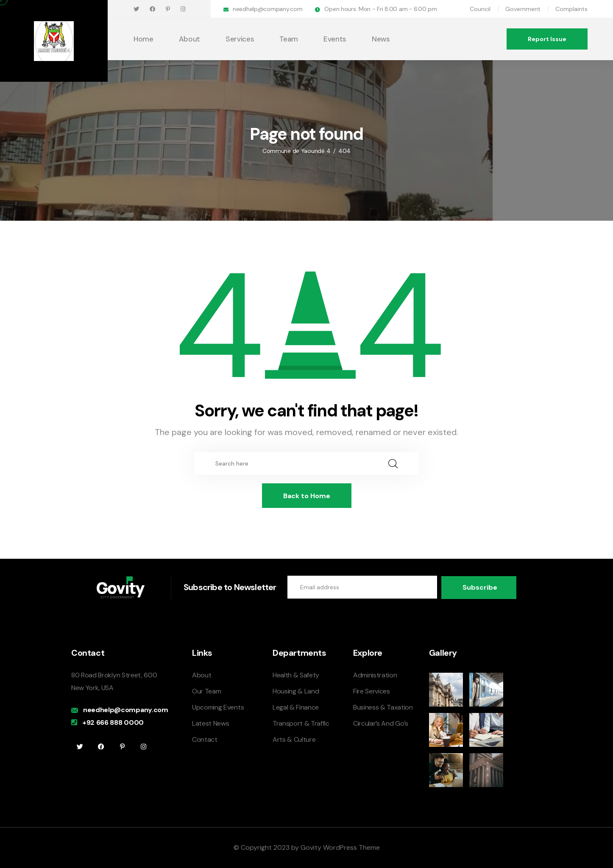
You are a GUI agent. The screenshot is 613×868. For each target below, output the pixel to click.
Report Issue (547, 39)
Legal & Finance (296, 707)
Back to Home (307, 496)
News (381, 39)
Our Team (206, 691)
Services (240, 39)
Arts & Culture (294, 739)
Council (480, 9)
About (189, 39)
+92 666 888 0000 (113, 722)
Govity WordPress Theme (340, 847)
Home (143, 39)
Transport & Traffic (301, 723)
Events (335, 39)
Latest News (210, 723)
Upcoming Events (218, 707)
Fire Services (372, 691)
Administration (375, 675)
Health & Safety (296, 675)
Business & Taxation (383, 707)
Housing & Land (296, 691)
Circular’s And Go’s (381, 723)
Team (289, 39)
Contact (205, 739)
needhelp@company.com (267, 9)
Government (523, 9)
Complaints (571, 9)
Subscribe (480, 587)
